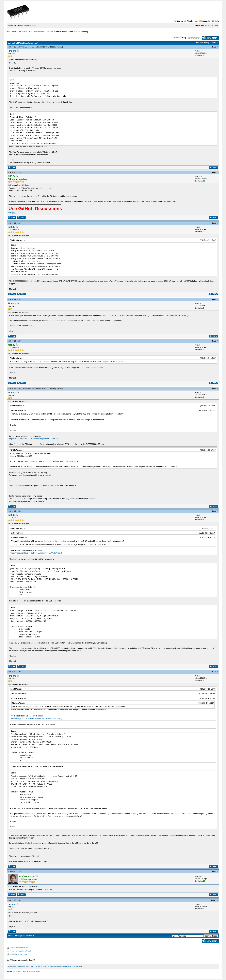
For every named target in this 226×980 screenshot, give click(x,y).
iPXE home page (23, 966)
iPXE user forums (36, 32)
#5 (217, 341)
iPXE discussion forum (17, 32)
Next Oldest (14, 936)
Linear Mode (214, 43)
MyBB (18, 972)
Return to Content (48, 966)
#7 (217, 511)
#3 (217, 223)
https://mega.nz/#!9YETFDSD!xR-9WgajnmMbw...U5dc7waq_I (35, 439)
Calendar (205, 21)
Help (215, 21)
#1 (217, 47)
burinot (12, 904)
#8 (217, 672)
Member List (191, 21)
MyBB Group (35, 972)
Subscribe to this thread (19, 954)
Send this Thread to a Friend (21, 951)
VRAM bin (13, 213)
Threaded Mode (202, 43)
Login (25, 25)
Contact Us (12, 966)
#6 (217, 389)
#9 (217, 871)
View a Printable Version (19, 948)
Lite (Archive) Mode (62, 966)
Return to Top (35, 966)
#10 (217, 900)
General (49, 32)
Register (32, 25)
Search (178, 21)
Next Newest (27, 936)
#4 (217, 300)
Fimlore (59, 47)
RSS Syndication (76, 966)
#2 (217, 172)
